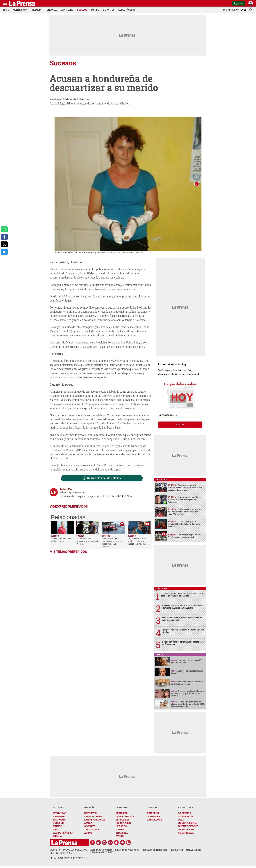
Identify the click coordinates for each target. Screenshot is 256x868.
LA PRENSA (185, 813)
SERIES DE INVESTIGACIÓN (125, 815)
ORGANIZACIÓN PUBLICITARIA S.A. (69, 858)
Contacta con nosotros (155, 850)
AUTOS (88, 833)
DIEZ (181, 820)
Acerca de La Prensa (101, 850)
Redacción (85, 99)
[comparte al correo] (4, 252)
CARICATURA (155, 820)
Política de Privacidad (127, 850)
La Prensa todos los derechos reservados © (68, 851)
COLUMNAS (153, 816)
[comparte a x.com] (4, 244)
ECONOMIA (59, 820)
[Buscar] (251, 10)
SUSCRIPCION (186, 833)
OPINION (152, 808)
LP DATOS (121, 826)
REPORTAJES (123, 823)
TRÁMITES (122, 833)
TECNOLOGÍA (92, 829)
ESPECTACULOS (93, 816)
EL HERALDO (185, 816)
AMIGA (88, 823)
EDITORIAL (153, 813)
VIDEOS (120, 829)
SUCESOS (58, 823)
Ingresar (238, 3)
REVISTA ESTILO (188, 823)
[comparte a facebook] (4, 237)
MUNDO (57, 826)
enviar (180, 425)
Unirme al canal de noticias (104, 478)
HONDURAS (60, 813)
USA (55, 829)
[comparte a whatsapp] (4, 229)
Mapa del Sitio (194, 850)
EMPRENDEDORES (95, 820)
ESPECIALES (123, 820)
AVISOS (120, 836)
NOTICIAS (58, 808)
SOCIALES (90, 826)
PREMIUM (121, 808)
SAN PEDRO (60, 816)
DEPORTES (90, 813)
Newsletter (177, 850)
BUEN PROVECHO (188, 826)
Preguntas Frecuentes (102, 852)
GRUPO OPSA (186, 808)
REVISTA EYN (186, 829)
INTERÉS (89, 808)
